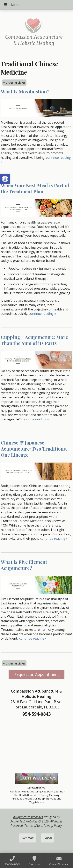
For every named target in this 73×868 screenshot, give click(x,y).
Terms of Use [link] (33, 826)
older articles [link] (14, 82)
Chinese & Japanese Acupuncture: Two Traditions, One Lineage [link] (34, 449)
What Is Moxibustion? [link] (25, 91)
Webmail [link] (27, 838)
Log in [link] (48, 838)
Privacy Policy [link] (53, 826)
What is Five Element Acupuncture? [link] (24, 565)
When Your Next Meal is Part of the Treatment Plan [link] (35, 188)
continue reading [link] (42, 314)
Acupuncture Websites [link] (28, 817)
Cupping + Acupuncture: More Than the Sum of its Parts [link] (34, 340)
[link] (5, 179)
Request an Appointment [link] (37, 674)
